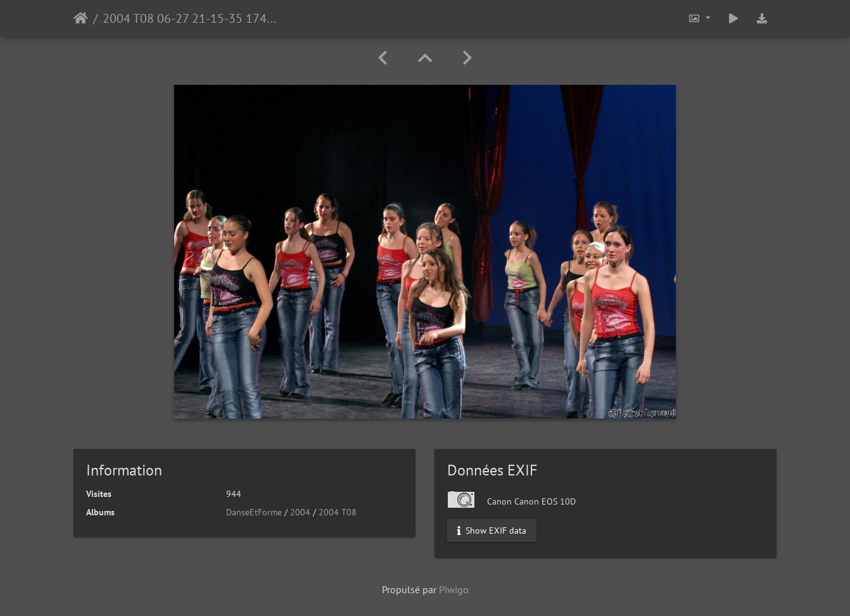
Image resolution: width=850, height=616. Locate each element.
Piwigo (454, 589)
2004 (300, 512)
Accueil (81, 18)
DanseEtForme (254, 512)
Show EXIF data (492, 531)
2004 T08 (338, 512)
